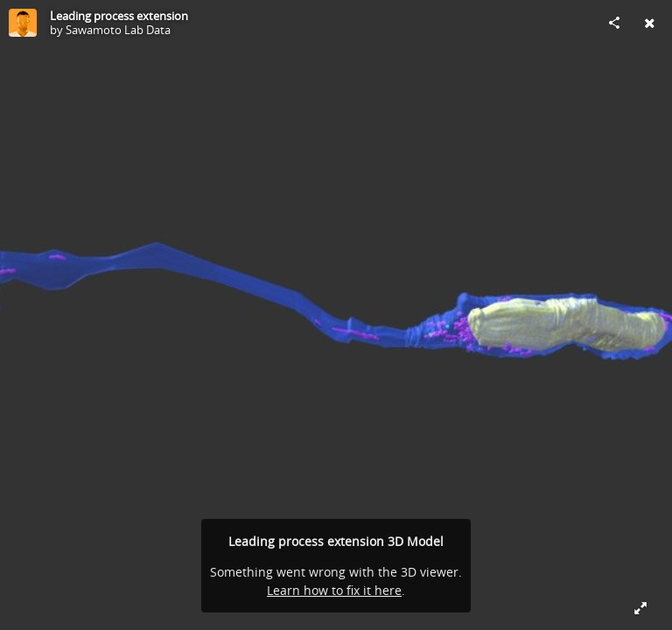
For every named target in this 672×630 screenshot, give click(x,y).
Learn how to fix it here (334, 590)
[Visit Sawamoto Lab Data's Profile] (23, 23)
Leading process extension (119, 16)
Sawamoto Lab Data (118, 30)
